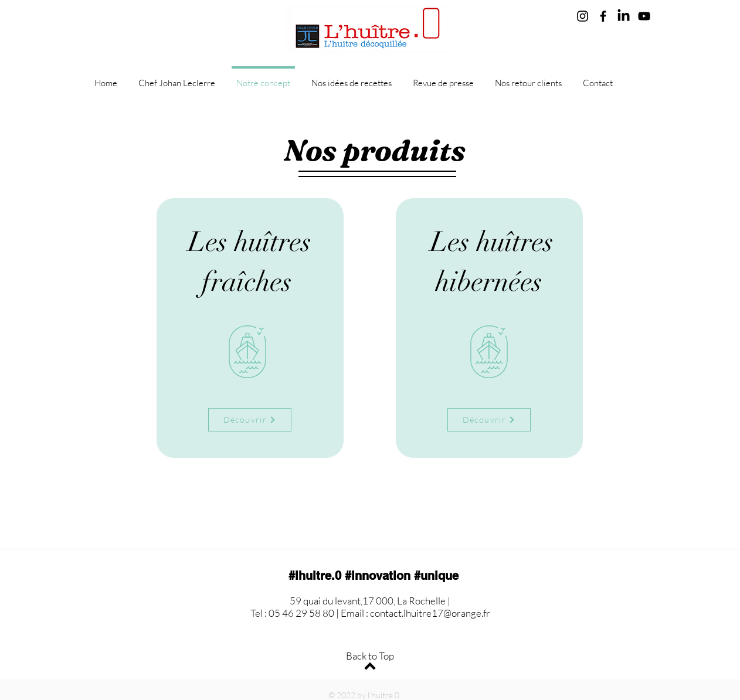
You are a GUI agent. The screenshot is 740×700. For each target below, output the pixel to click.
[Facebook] (603, 16)
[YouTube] (644, 16)
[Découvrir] (250, 420)
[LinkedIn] (624, 16)
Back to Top (370, 656)
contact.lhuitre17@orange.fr (430, 613)
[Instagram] (583, 16)
